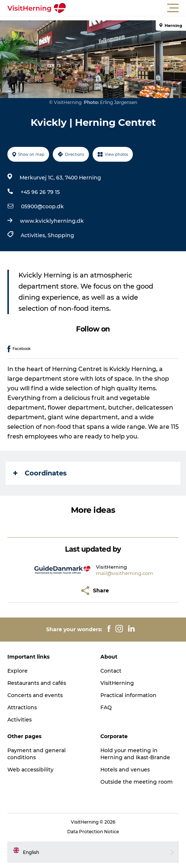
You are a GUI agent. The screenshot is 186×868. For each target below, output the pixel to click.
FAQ (106, 707)
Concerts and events (35, 695)
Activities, (34, 235)
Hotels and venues (125, 770)
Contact (111, 671)
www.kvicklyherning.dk (52, 221)
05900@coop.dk (42, 206)
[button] (126, 8)
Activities (20, 720)
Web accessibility (30, 770)
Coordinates (40, 473)
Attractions (22, 707)
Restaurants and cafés (37, 683)
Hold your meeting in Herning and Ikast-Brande (135, 754)
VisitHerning (117, 683)
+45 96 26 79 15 (40, 192)
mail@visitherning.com (125, 573)
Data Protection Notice (93, 832)
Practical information (128, 695)
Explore (18, 671)
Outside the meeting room (137, 782)
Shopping (61, 235)
